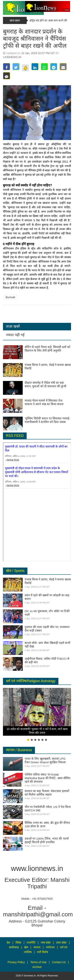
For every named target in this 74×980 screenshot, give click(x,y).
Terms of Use (38, 962)
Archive (37, 967)
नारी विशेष (42, 952)
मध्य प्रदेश (46, 943)
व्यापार (37, 947)
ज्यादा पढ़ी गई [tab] (15, 335)
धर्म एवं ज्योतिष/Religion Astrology (31, 681)
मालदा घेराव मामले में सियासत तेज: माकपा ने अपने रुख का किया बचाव (44, 402)
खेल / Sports (15, 571)
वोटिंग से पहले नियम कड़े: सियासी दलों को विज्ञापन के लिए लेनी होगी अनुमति (47, 349)
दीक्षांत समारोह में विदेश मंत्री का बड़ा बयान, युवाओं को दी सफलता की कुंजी (45, 384)
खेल (26, 947)
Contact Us (59, 962)
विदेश (18, 943)
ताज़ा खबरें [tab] (13, 326)
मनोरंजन (50, 947)
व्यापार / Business (19, 750)
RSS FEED (15, 436)
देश (8, 943)
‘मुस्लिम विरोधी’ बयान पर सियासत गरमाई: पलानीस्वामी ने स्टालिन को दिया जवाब (47, 420)
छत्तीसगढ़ (14, 947)
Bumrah (11, 297)
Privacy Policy (16, 962)
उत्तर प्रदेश (61, 943)
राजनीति (31, 943)
